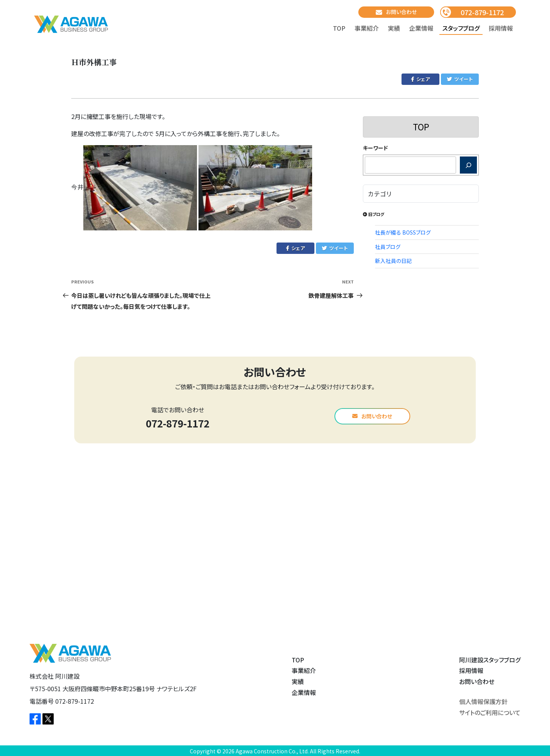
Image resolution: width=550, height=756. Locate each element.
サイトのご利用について (490, 712)
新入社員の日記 (393, 261)
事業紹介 (367, 28)
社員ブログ (388, 247)
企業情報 (421, 28)
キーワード (375, 148)
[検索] (468, 165)
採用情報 (501, 28)
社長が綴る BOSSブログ (403, 232)
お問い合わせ (396, 12)
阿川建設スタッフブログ (490, 660)
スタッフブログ (461, 28)
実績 (394, 28)
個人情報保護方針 (483, 701)
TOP (339, 28)
